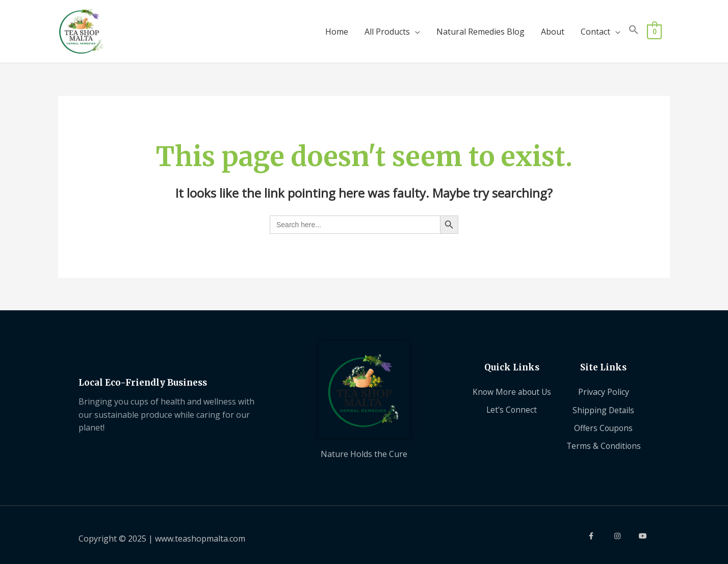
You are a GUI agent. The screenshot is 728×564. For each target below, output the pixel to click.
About (553, 28)
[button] (634, 28)
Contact (595, 28)
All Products (387, 28)
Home (337, 28)
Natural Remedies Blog (480, 28)
